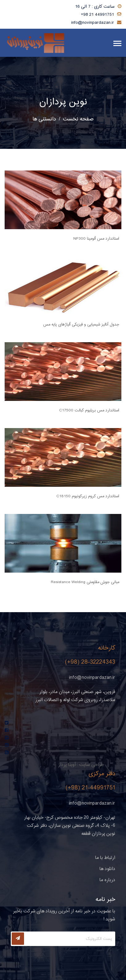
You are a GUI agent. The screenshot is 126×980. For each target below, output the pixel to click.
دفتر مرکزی (102, 774)
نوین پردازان (63, 102)
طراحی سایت (91, 765)
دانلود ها (107, 869)
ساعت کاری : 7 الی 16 (95, 7)
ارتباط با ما (105, 858)
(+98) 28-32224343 (90, 662)
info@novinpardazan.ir (93, 23)
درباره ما (107, 880)
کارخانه (107, 648)
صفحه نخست (78, 119)
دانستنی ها (44, 119)
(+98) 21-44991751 (90, 788)
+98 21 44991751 (97, 15)
